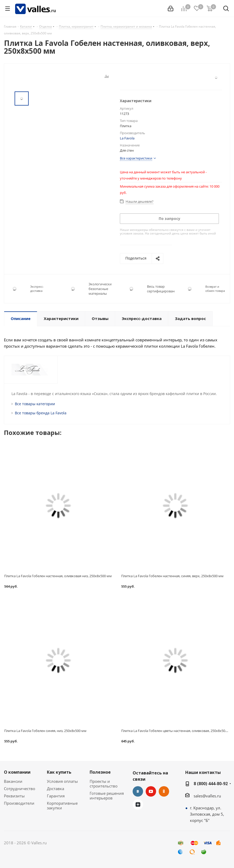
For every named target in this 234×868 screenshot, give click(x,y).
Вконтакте (138, 791)
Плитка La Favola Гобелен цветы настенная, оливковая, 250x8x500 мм (177, 731)
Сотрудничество (20, 789)
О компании (17, 772)
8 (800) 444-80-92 (211, 784)
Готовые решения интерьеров (107, 796)
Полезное (100, 772)
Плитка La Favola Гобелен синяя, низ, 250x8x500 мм (45, 731)
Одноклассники (164, 791)
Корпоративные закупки (62, 805)
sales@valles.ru (207, 796)
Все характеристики (136, 158)
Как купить (59, 772)
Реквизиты (14, 796)
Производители (19, 803)
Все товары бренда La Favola (41, 413)
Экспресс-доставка (37, 289)
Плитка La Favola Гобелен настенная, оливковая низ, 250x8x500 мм (58, 576)
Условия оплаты (62, 781)
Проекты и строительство (104, 784)
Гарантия (56, 796)
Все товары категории (35, 404)
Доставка (56, 789)
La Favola (127, 138)
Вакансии (13, 781)
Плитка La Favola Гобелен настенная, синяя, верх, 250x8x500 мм (172, 576)
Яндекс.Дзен (138, 804)
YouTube (151, 791)
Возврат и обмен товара (215, 289)
